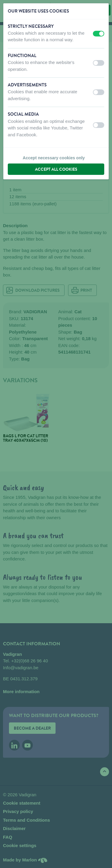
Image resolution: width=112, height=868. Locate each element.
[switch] (99, 34)
